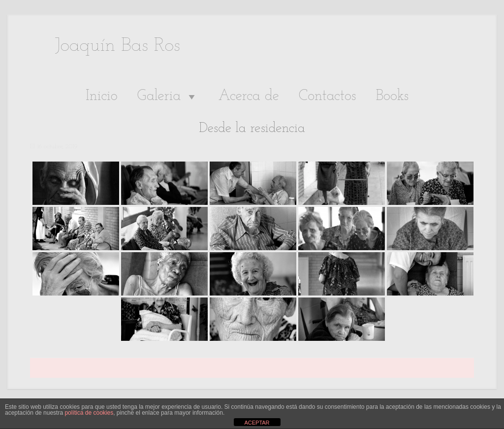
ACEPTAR (257, 423)
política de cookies (89, 413)
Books (392, 96)
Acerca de (248, 96)
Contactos (328, 96)
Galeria (168, 97)
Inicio (102, 96)
